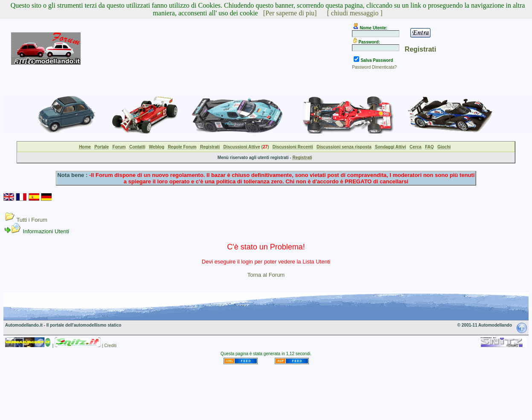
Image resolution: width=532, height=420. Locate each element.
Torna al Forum (266, 275)
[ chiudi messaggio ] (355, 13)
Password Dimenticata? (374, 67)
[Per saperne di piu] (290, 13)
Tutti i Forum (32, 220)
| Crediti (109, 346)
